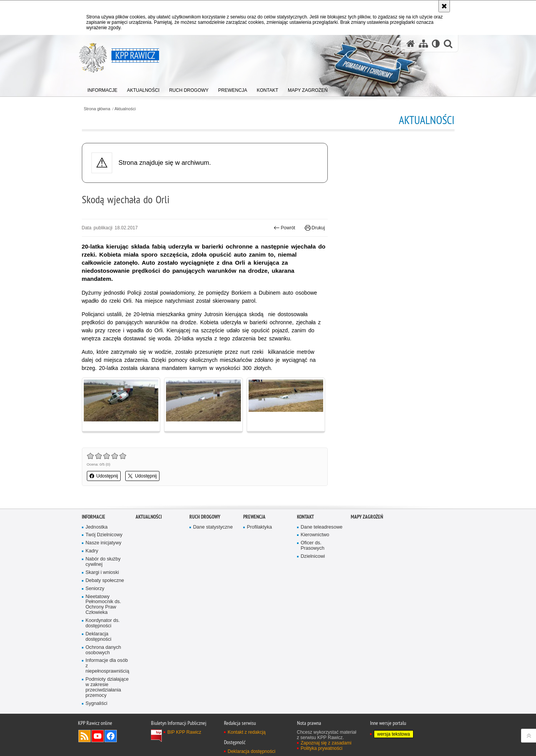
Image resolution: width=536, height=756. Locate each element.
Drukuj (315, 228)
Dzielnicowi (313, 556)
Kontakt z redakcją (247, 732)
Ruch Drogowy (205, 517)
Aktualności (125, 109)
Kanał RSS (85, 736)
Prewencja (254, 517)
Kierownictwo (315, 535)
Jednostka (97, 527)
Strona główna (97, 109)
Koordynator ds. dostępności (103, 623)
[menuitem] (103, 89)
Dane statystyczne (213, 527)
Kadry (92, 551)
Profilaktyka (260, 527)
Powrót (284, 228)
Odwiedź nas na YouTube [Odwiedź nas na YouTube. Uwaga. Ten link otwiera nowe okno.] (98, 736)
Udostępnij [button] (104, 476)
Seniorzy (95, 589)
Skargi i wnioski (102, 573)
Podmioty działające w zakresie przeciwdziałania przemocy (107, 687)
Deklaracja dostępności (99, 637)
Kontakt (305, 517)
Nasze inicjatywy (104, 543)
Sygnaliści (97, 704)
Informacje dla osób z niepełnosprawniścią (108, 666)
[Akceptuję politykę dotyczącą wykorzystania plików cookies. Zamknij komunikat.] (444, 6)
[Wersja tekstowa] (436, 44)
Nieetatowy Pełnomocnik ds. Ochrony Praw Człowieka (104, 605)
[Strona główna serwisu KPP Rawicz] (411, 44)
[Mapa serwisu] (423, 44)
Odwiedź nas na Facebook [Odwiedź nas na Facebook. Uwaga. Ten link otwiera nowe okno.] (111, 736)
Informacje (94, 517)
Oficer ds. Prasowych (313, 546)
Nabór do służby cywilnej (103, 562)
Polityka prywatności (322, 748)
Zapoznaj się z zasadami (326, 743)
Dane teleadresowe (322, 527)
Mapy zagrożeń (367, 517)
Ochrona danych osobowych (104, 650)
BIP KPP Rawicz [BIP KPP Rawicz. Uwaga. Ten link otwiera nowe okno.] (184, 732)
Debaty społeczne (105, 581)
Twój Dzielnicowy (104, 535)
